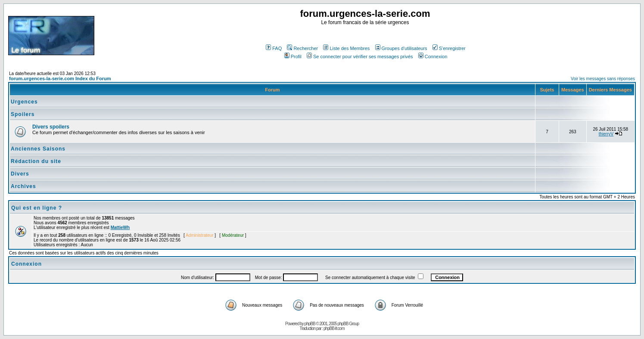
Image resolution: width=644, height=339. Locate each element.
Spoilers (23, 114)
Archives (23, 186)
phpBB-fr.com (334, 328)
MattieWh (120, 228)
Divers (20, 174)
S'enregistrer (449, 48)
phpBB (310, 324)
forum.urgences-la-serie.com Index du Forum (60, 78)
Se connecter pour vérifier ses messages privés (360, 56)
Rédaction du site (36, 161)
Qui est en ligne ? (37, 208)
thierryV (606, 134)
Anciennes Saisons (38, 149)
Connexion (433, 56)
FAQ (274, 48)
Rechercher (302, 48)
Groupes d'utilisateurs (401, 48)
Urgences (24, 102)
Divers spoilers (51, 127)
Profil (293, 56)
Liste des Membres (346, 48)
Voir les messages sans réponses (603, 79)
